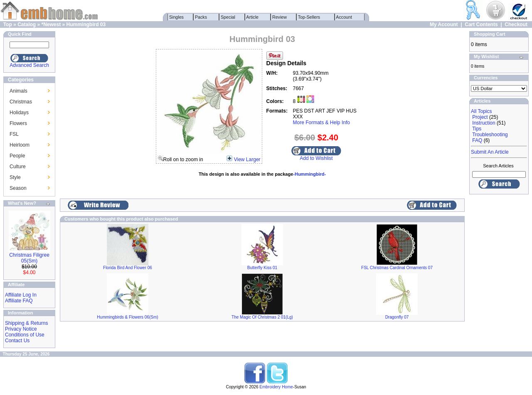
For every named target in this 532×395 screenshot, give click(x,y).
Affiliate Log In (21, 295)
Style (15, 177)
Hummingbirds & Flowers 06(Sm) (127, 317)
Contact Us (17, 341)
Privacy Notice (21, 329)
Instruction (484, 123)
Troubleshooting (490, 135)
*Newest (51, 25)
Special (228, 17)
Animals (18, 91)
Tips (477, 129)
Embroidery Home (276, 387)
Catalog (27, 25)
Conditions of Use (25, 335)
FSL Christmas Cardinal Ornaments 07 (397, 268)
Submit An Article (490, 152)
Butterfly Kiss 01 (262, 268)
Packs (201, 17)
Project (480, 117)
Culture (18, 167)
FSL (14, 134)
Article (252, 17)
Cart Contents (481, 25)
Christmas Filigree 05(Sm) (29, 258)
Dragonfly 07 (397, 317)
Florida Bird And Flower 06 (128, 268)
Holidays (19, 113)
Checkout (516, 25)
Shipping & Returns (26, 323)
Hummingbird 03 (86, 25)
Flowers (18, 123)
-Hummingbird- (309, 174)
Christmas (21, 102)
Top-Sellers (309, 17)
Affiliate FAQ (19, 301)
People (17, 156)
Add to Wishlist (316, 158)
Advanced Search (29, 65)
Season (18, 188)
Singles (176, 17)
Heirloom (20, 145)
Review (280, 17)
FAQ (477, 140)
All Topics (481, 111)
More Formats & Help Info (321, 123)
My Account (444, 25)
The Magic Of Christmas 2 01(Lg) (262, 317)
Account (344, 17)
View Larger (247, 159)
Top (8, 25)
